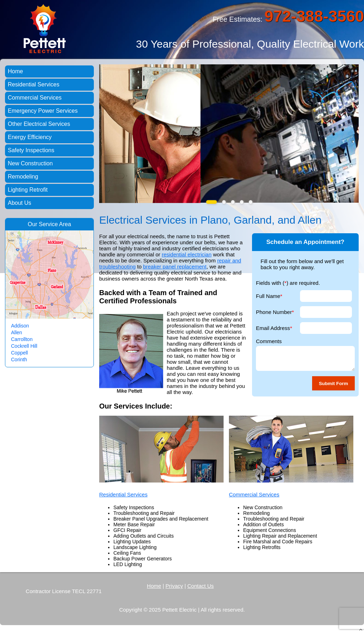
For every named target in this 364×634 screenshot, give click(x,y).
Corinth (19, 359)
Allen (17, 332)
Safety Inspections (31, 150)
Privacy (174, 586)
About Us (20, 203)
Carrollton (22, 339)
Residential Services (123, 494)
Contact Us (200, 586)
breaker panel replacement (175, 267)
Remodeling (23, 177)
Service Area (55, 224)
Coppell (19, 353)
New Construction (30, 163)
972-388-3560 (314, 16)
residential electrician (187, 254)
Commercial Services (254, 494)
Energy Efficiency (30, 137)
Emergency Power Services (43, 111)
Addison (20, 326)
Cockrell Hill (24, 346)
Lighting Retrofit (28, 190)
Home (15, 71)
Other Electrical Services (39, 124)
